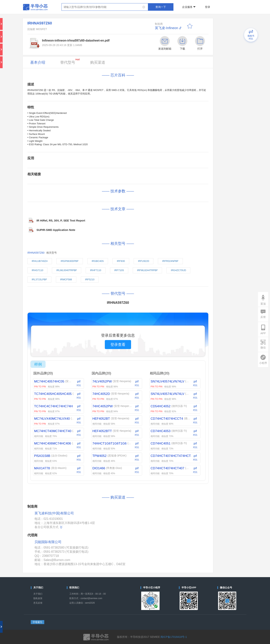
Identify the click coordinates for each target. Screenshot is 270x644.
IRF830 (121, 261)
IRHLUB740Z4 (40, 261)
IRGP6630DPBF (70, 261)
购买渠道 (98, 62)
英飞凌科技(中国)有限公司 (54, 513)
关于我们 (38, 594)
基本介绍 (38, 62)
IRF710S (119, 270)
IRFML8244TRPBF (147, 270)
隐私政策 (38, 598)
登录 (208, 7)
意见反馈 (38, 603)
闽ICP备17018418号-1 (174, 637)
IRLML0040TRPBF (67, 270)
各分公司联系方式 (49, 527)
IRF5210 (90, 279)
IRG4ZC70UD (178, 270)
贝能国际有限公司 (48, 542)
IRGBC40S (98, 261)
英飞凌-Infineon (166, 28)
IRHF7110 (96, 270)
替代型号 (70, 61)
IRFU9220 (144, 261)
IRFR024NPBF (170, 261)
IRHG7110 (37, 270)
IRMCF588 (66, 279)
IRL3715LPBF (39, 279)
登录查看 (118, 345)
